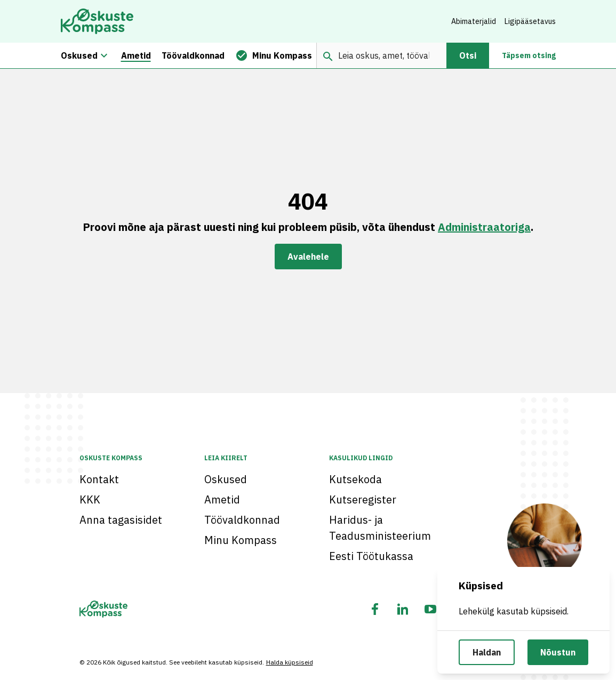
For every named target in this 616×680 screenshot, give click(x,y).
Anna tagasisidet (121, 520)
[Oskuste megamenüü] (104, 55)
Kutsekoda (355, 479)
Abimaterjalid (474, 21)
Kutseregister (363, 499)
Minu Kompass (241, 540)
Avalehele (308, 257)
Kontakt (99, 479)
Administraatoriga (484, 227)
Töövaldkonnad (242, 520)
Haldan (487, 652)
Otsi (468, 55)
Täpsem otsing (529, 55)
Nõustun (558, 652)
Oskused (226, 479)
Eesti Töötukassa (371, 556)
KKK (90, 499)
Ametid (222, 499)
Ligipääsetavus (530, 21)
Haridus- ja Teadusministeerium (380, 528)
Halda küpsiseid (290, 662)
